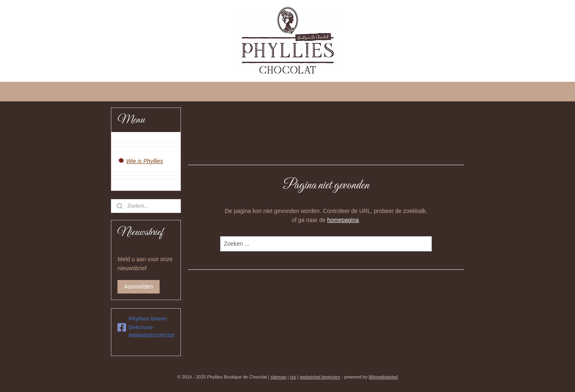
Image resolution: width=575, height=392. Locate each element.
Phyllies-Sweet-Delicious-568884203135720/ (146, 327)
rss (293, 377)
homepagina (343, 220)
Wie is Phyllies (144, 161)
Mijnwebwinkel (383, 377)
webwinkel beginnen (320, 377)
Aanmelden (139, 287)
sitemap (278, 377)
